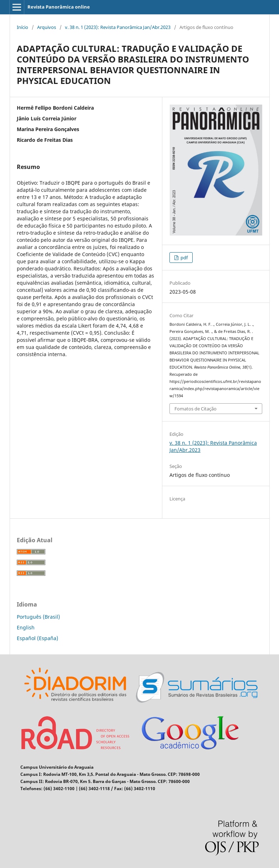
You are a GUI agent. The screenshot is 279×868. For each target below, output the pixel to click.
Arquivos (47, 27)
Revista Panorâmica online (59, 7)
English (26, 627)
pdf (184, 258)
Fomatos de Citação (196, 409)
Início (22, 27)
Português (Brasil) (38, 617)
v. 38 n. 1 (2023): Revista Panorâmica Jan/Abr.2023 (118, 27)
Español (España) (37, 638)
